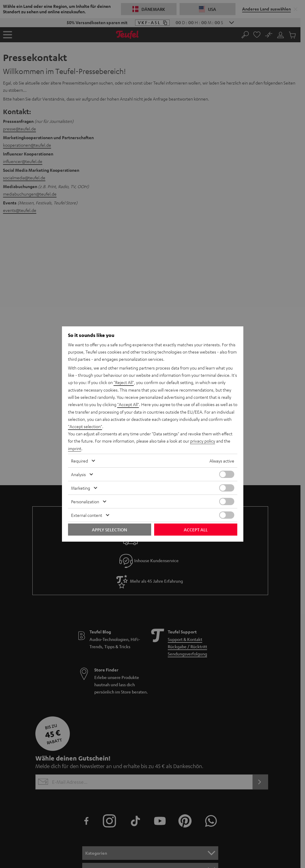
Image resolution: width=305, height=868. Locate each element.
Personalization (85, 501)
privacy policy (203, 441)
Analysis (78, 474)
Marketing (81, 487)
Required (79, 460)
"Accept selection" (85, 426)
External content (87, 514)
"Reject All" (124, 383)
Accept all (196, 529)
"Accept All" (128, 405)
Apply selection (109, 529)
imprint (75, 448)
